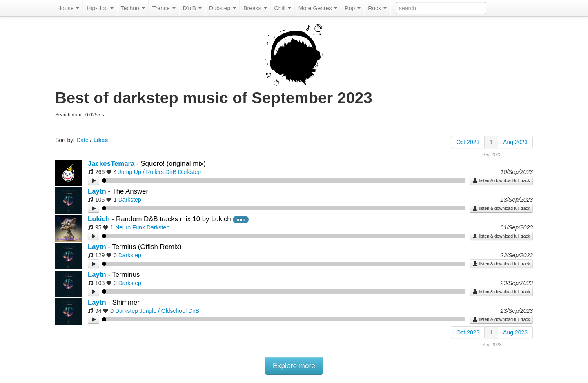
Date (82, 140)
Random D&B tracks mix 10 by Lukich (174, 219)
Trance (164, 8)
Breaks (255, 8)
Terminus (126, 275)
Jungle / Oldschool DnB (169, 311)
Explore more (294, 366)
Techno (133, 8)
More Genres (318, 8)
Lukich (99, 219)
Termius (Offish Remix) (147, 247)
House (68, 8)
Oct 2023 (468, 142)
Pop (353, 8)
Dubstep (223, 8)
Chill (283, 8)
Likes (100, 140)
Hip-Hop (100, 8)
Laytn (97, 191)
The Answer (130, 191)
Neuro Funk (130, 227)
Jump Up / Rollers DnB (147, 172)
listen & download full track (501, 180)
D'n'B (192, 8)
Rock (377, 8)
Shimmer (126, 302)
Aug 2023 (515, 142)
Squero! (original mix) (173, 164)
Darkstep (189, 172)
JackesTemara (111, 164)
